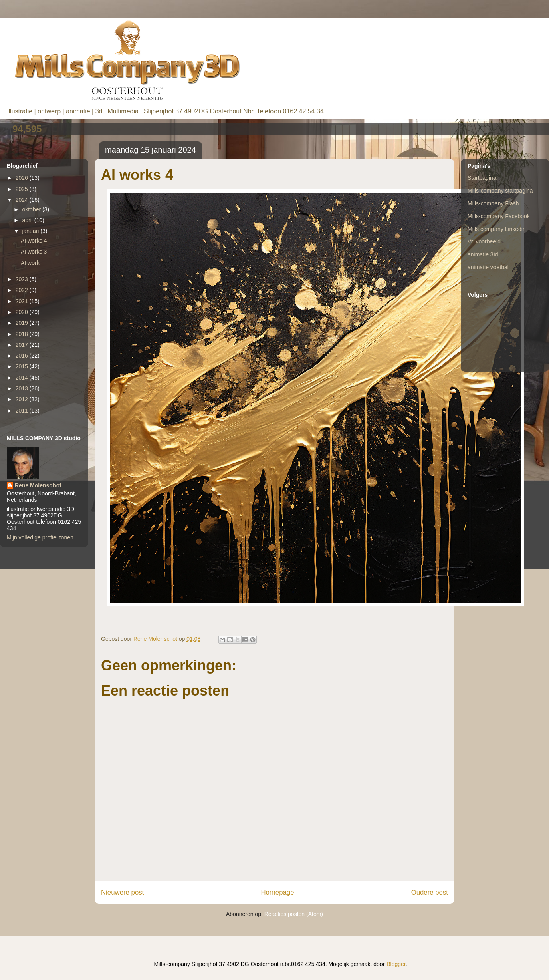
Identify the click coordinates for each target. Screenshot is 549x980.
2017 (23, 345)
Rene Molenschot (38, 485)
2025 (23, 189)
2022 (23, 290)
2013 (23, 388)
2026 (23, 178)
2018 (23, 334)
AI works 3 (34, 252)
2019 (23, 323)
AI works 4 (34, 241)
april (28, 220)
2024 (23, 200)
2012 (23, 399)
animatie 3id (483, 254)
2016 (23, 356)
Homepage (277, 892)
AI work (30, 263)
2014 (23, 378)
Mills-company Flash (493, 203)
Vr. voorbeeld (484, 241)
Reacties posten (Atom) (294, 914)
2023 (23, 279)
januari (31, 231)
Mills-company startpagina (500, 191)
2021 (23, 301)
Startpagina (482, 178)
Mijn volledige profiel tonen (40, 537)
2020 (23, 312)
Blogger (396, 964)
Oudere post (430, 892)
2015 (23, 366)
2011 (23, 411)
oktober (32, 209)
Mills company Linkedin (497, 229)
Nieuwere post (122, 892)
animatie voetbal (488, 267)
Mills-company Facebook (499, 216)
